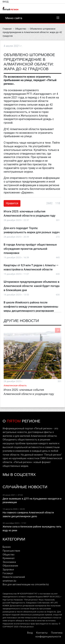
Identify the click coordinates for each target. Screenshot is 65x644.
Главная (7, 29)
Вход (6, 2)
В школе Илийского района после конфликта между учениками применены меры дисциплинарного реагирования (31, 307)
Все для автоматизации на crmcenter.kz (26, 585)
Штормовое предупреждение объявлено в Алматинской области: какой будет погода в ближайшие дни (32, 286)
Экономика (9, 562)
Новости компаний (14, 577)
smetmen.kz (9, 581)
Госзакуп (8, 573)
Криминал (9, 558)
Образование (10, 566)
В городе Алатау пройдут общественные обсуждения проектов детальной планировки (30, 249)
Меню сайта (32, 18)
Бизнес (7, 547)
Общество (21, 29)
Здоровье (8, 570)
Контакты (42, 633)
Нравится (12, 203)
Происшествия (11, 551)
